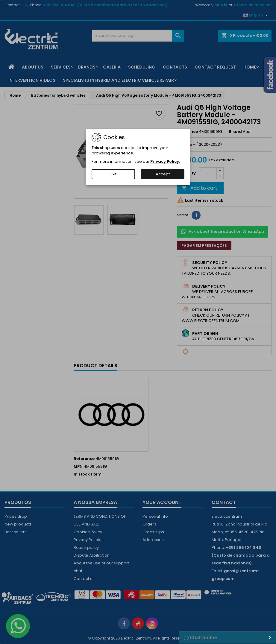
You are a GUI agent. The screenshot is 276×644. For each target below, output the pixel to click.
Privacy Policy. (165, 161)
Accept (163, 174)
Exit (113, 174)
